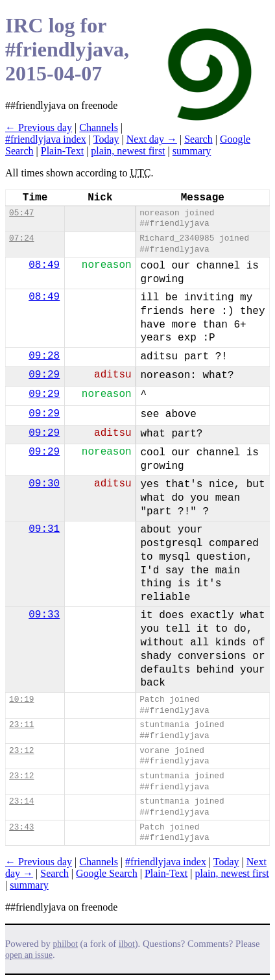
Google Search (107, 873)
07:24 (21, 238)
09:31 (44, 529)
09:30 (44, 484)
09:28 (44, 356)
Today (106, 139)
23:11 (21, 725)
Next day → (152, 139)
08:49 (44, 265)
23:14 (21, 801)
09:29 (44, 375)
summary (192, 151)
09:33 (44, 615)
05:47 (21, 213)
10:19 (21, 699)
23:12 (21, 751)
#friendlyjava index (46, 139)
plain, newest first (128, 151)
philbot (66, 944)
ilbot (127, 944)
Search (198, 139)
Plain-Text (62, 151)
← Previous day (39, 127)
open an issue (29, 955)
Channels (99, 127)
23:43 (21, 827)
